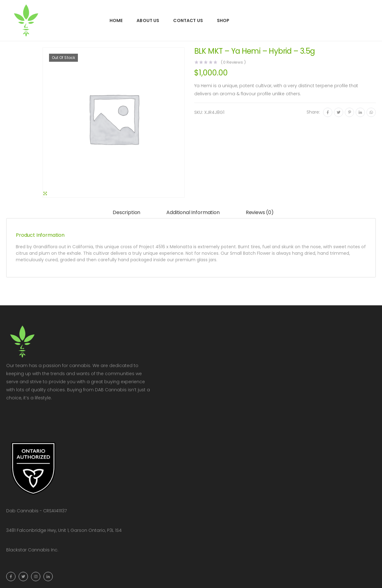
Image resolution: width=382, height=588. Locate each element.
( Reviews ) (233, 62)
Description (126, 212)
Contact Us (188, 20)
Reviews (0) (260, 212)
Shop (223, 20)
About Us (148, 20)
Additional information (193, 212)
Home (116, 20)
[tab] (126, 213)
